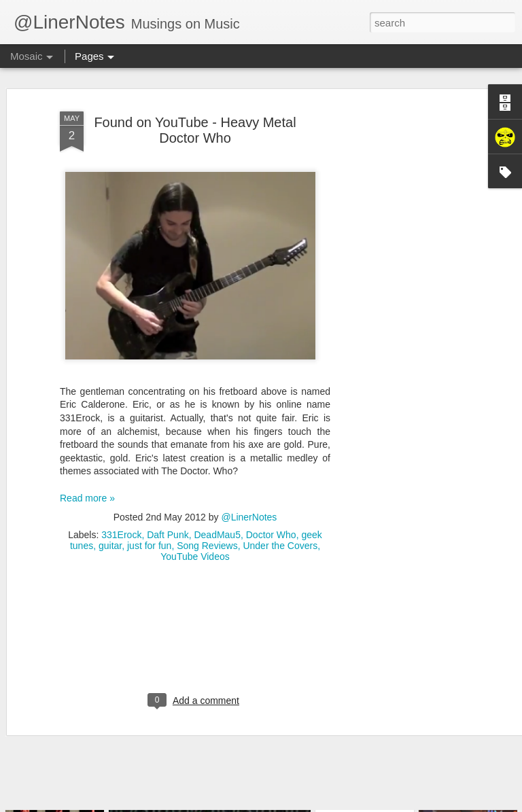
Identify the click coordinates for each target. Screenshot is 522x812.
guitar (110, 523)
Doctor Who (271, 512)
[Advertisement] (405, 296)
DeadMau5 (217, 512)
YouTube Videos (195, 534)
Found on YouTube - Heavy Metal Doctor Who (195, 108)
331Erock (121, 512)
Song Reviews (207, 523)
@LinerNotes (249, 495)
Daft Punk (168, 512)
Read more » (87, 476)
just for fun (149, 523)
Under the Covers (280, 523)
